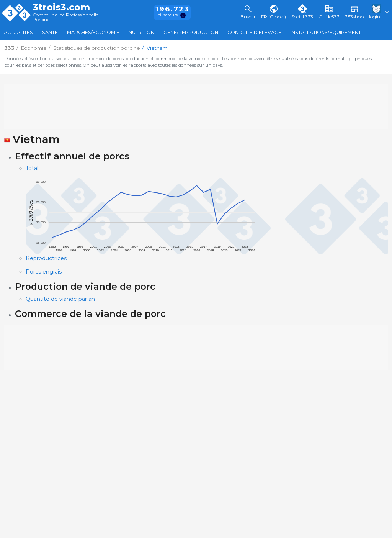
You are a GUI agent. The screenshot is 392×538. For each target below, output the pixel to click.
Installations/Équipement (326, 32)
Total (32, 168)
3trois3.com (61, 7)
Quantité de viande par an (60, 299)
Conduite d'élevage (254, 32)
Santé (50, 32)
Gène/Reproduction (191, 32)
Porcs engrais (44, 272)
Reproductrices (46, 258)
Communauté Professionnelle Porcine (65, 17)
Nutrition (141, 32)
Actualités (18, 32)
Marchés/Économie (93, 32)
